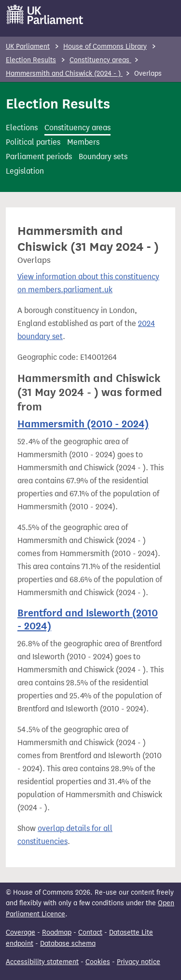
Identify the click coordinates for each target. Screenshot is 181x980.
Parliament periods (39, 157)
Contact (90, 932)
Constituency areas (100, 60)
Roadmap (57, 932)
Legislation (25, 171)
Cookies (98, 962)
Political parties (33, 142)
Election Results (31, 60)
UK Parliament (28, 47)
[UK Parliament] (45, 14)
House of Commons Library (105, 47)
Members (83, 142)
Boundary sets (103, 157)
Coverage (21, 932)
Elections (22, 128)
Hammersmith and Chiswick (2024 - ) (64, 74)
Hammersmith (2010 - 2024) (83, 424)
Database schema (68, 944)
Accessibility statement (42, 962)
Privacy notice (139, 962)
